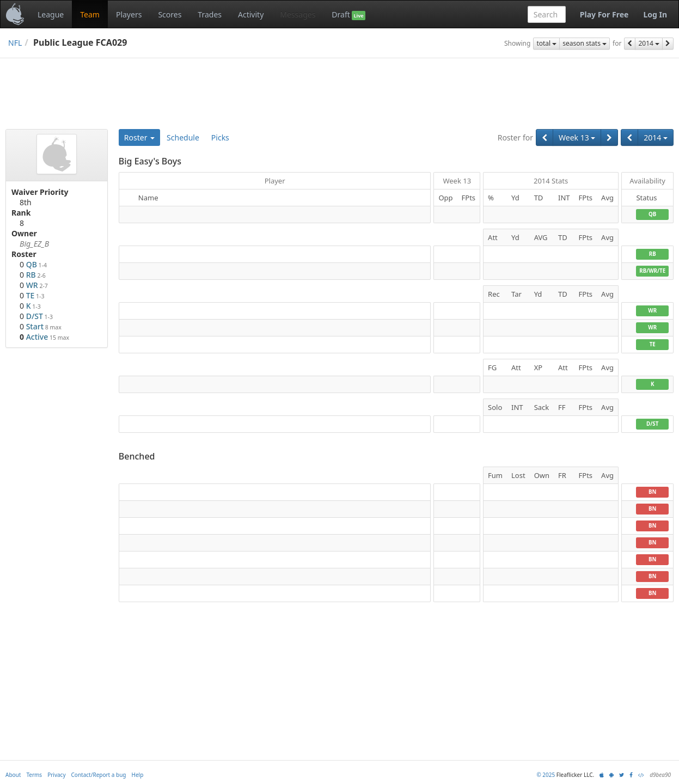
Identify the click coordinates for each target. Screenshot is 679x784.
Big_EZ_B (34, 244)
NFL (15, 43)
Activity (251, 14)
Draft (348, 15)
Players (129, 14)
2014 (649, 43)
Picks (220, 137)
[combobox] (547, 14)
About (13, 775)
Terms (34, 775)
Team (90, 14)
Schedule (183, 137)
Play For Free (604, 14)
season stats (585, 43)
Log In (655, 14)
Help (138, 775)
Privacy (56, 775)
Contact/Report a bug (99, 775)
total (546, 43)
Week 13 (577, 137)
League (51, 14)
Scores (170, 14)
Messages (298, 14)
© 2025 (546, 775)
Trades (210, 14)
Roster (139, 137)
